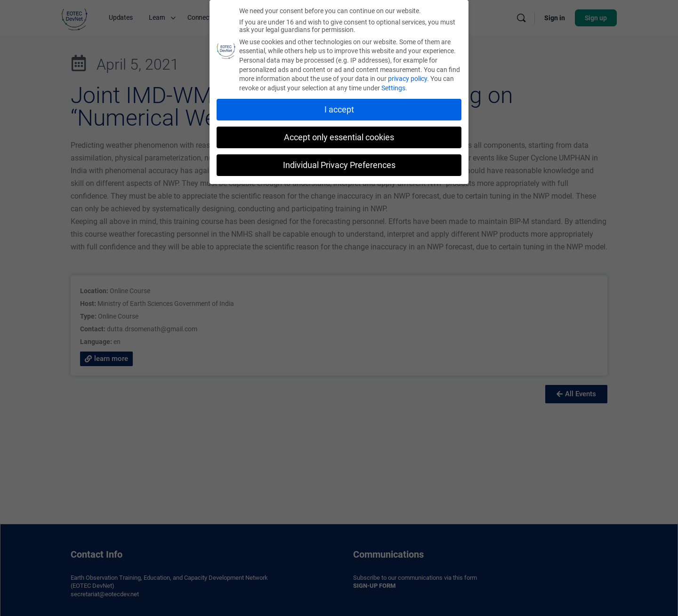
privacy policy (408, 77)
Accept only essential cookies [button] (339, 136)
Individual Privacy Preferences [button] (339, 163)
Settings (393, 86)
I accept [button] (339, 108)
